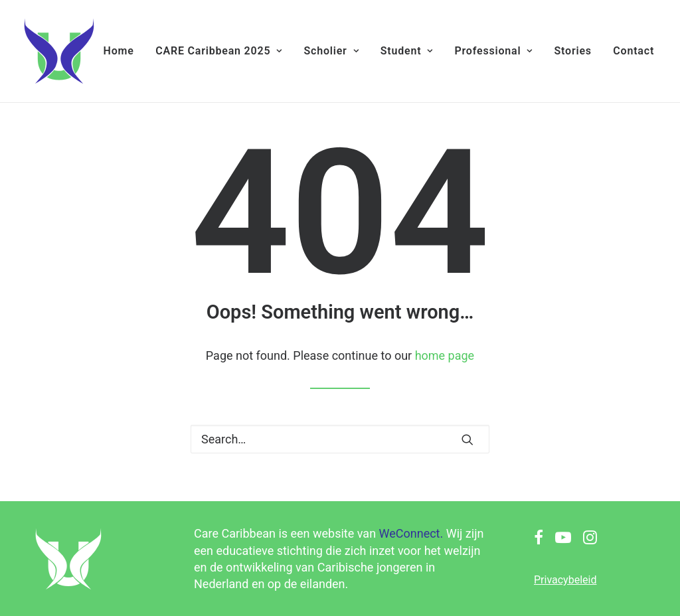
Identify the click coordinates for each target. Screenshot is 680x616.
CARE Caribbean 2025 (219, 51)
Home (119, 51)
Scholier (331, 51)
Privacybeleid (565, 580)
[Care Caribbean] (59, 51)
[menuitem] (119, 51)
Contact (634, 51)
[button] (467, 439)
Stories (572, 51)
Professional (493, 51)
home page (445, 355)
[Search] (340, 439)
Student (407, 51)
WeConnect (410, 533)
